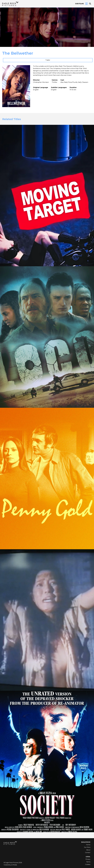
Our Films (79, 4)
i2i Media (14, 865)
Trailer (48, 60)
